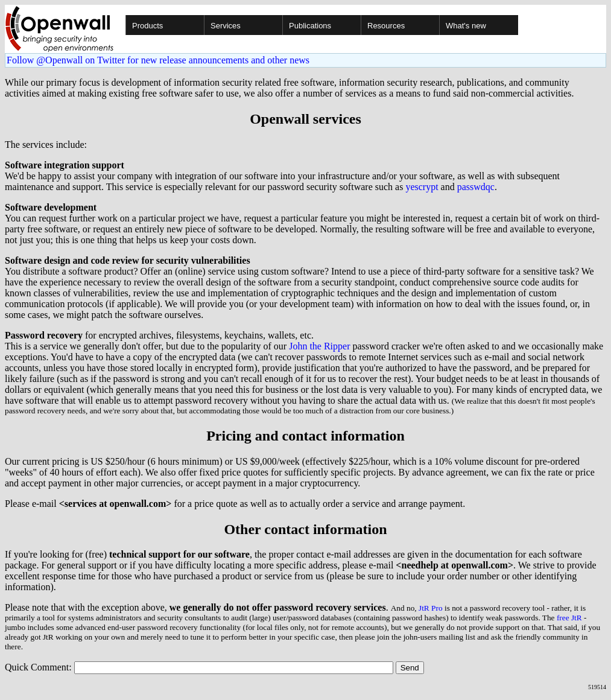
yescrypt (422, 187)
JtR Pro (431, 608)
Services (226, 26)
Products (147, 26)
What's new (466, 26)
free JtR (569, 618)
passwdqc (476, 187)
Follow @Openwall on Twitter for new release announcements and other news (158, 60)
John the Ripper (319, 346)
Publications (310, 26)
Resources (386, 26)
